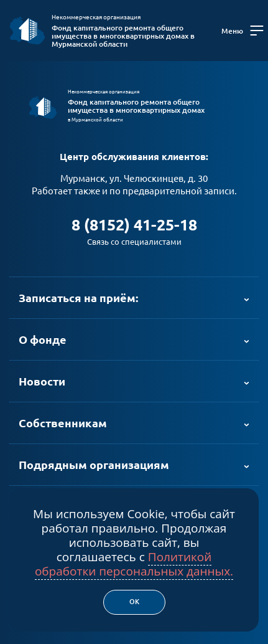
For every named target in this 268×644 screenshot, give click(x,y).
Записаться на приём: (78, 298)
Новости (42, 381)
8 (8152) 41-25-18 (134, 225)
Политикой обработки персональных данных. (134, 564)
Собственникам (63, 423)
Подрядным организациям (94, 465)
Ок (134, 602)
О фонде (43, 339)
